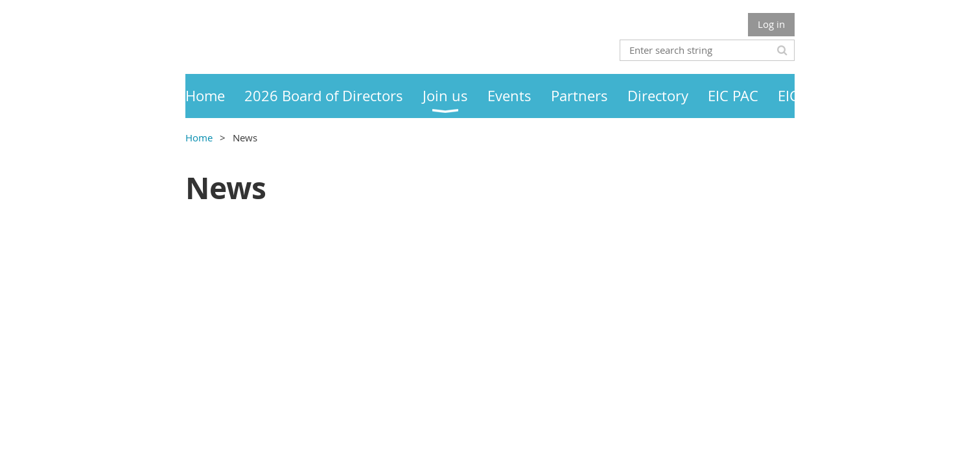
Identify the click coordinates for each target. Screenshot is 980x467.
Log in (771, 24)
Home (199, 138)
